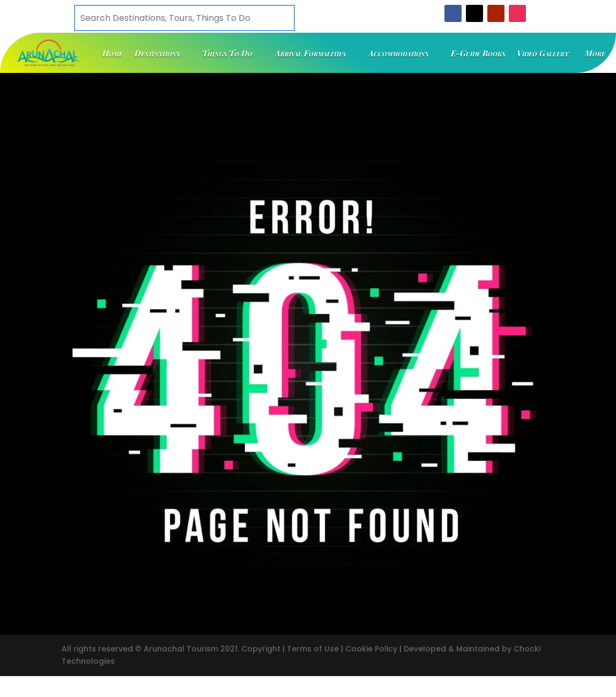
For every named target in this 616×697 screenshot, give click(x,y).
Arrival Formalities (310, 53)
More (595, 53)
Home (113, 53)
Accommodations (398, 53)
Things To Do (227, 53)
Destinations (157, 53)
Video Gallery (543, 53)
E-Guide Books (478, 53)
